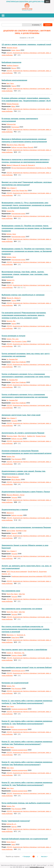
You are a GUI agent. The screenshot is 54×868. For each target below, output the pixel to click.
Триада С (14, 533)
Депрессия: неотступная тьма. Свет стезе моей (21, 415)
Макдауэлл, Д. (11, 635)
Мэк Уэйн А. (22, 436)
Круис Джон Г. (11, 842)
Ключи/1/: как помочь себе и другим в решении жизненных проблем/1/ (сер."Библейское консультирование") (27, 702)
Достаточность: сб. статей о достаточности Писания (23, 433)
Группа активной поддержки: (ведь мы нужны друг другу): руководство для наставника (26, 355)
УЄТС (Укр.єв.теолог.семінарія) (17, 571)
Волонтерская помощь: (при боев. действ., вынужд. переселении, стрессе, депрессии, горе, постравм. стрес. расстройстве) (25, 274)
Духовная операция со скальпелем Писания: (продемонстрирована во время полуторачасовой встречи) (27, 452)
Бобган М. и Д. (11, 824)
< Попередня (26, 857)
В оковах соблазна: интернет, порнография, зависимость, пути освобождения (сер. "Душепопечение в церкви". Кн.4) (26, 99)
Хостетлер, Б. (21, 635)
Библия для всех (17, 439)
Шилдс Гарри (11, 531)
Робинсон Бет (11, 124)
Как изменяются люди (11, 591)
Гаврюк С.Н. (11, 280)
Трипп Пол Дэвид (12, 594)
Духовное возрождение (19, 709)
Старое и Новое (17, 655)
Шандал (14, 827)
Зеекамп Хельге (12, 48)
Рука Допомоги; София (19, 341)
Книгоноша (15, 127)
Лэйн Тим (22, 594)
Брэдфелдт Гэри (21, 531)
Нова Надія (15, 637)
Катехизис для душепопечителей (15, 683)
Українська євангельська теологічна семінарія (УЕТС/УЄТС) (31, 576)
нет (12, 283)
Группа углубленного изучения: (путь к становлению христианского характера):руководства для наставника (25, 396)
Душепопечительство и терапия (15, 510)
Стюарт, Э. (10, 653)
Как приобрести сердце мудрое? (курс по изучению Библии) (27, 667)
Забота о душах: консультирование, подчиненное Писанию (26, 527)
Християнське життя (18, 671)
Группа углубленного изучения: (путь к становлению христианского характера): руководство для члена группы (26, 375)
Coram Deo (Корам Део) (19, 190)
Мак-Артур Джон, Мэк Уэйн (16, 145)
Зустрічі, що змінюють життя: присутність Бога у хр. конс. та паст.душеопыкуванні (27, 567)
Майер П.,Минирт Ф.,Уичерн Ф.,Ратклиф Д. (21, 165)
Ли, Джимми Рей (12, 359)
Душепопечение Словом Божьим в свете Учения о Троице (26, 492)
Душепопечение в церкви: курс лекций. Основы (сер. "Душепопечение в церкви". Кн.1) (24, 472)
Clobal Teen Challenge (19, 382)
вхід (47, 1)
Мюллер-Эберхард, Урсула (15, 495)
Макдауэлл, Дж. (19, 653)
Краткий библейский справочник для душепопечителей (25, 839)
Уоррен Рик (10, 211)
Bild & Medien (16, 479)
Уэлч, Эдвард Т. (12, 188)
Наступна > (44, 857)
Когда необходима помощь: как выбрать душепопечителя (26, 803)
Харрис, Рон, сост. (13, 339)
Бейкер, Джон (11, 234)
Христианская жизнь (18, 213)
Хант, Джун (10, 83)
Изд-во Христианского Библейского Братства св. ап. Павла (31, 168)
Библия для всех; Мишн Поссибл (22, 147)
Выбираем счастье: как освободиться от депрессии (23, 295)
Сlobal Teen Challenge (19, 362)
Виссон (14, 68)
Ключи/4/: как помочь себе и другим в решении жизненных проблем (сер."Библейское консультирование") (27, 763)
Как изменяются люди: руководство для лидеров (22, 609)
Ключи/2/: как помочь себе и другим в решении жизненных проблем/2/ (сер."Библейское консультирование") (27, 722)
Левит (13, 844)
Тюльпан (14, 421)
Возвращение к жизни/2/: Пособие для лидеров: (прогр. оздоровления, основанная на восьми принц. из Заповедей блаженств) (27, 228)
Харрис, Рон (11, 456)
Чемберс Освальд (12, 65)
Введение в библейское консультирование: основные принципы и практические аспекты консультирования (24, 140)
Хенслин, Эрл (11, 321)
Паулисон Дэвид (12, 436)
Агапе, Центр (16, 50)
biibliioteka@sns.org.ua (37, 867)
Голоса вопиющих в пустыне (13, 336)
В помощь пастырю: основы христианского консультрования (20, 120)
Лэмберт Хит (31, 436)
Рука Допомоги (16, 459)
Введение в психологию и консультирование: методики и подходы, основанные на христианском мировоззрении (25, 161)
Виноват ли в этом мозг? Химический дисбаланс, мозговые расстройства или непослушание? (27, 183)
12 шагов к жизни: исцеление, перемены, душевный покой (26, 44)
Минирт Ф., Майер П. (14, 298)
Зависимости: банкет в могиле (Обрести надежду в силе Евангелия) (25, 547)
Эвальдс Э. (10, 513)
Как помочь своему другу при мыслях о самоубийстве (24, 650)
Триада (14, 86)
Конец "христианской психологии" (16, 821)
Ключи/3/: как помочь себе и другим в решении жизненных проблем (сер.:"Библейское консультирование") (27, 743)
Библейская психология (11, 62)
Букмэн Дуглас (41, 436)
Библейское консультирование (14, 80)
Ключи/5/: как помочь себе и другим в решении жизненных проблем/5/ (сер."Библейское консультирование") (27, 784)
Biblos (13, 106)
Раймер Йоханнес (13, 104)
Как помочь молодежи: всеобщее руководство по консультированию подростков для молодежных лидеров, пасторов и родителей (26, 629)
